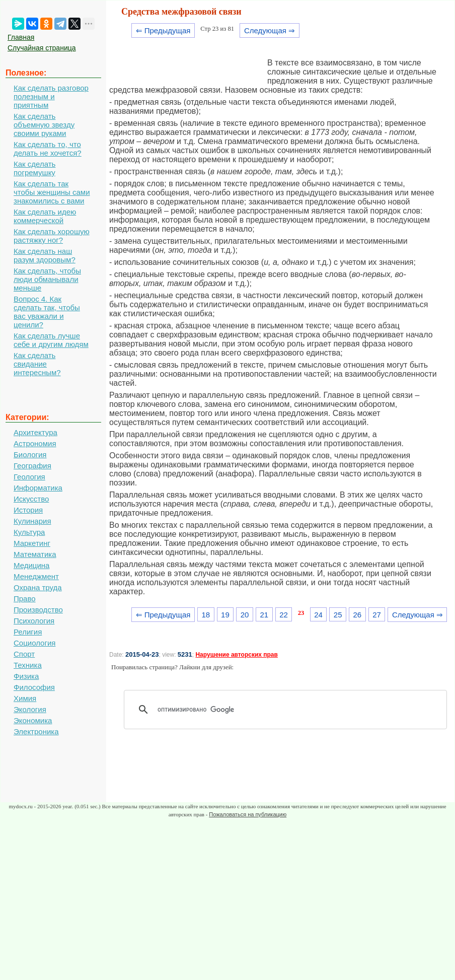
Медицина (31, 565)
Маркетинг (32, 543)
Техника (28, 665)
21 (264, 615)
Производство (38, 610)
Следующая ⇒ (270, 30)
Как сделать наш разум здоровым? (45, 255)
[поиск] (289, 710)
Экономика (33, 720)
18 (206, 615)
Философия (34, 687)
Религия (28, 632)
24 (318, 615)
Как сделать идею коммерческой (45, 216)
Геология (29, 477)
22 (284, 615)
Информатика (38, 488)
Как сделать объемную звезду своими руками (44, 125)
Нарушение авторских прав (236, 655)
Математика (35, 554)
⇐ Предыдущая (163, 30)
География (32, 466)
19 (225, 615)
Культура (29, 532)
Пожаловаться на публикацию (248, 814)
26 (358, 615)
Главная (21, 37)
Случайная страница (42, 48)
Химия (25, 698)
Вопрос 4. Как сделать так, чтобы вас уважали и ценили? (47, 312)
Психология (34, 621)
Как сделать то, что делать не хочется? (48, 149)
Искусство (31, 499)
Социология (34, 643)
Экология (30, 709)
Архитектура (35, 432)
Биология (30, 454)
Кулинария (32, 521)
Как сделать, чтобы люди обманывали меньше (47, 279)
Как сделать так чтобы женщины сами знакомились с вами (52, 192)
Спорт (24, 654)
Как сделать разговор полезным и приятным (51, 96)
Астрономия (35, 443)
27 (377, 615)
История (28, 510)
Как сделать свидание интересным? (37, 364)
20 (245, 615)
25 (338, 615)
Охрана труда (38, 587)
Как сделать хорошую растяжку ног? (52, 236)
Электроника (36, 731)
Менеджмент (36, 576)
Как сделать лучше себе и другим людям (51, 340)
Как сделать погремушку (34, 168)
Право (25, 599)
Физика (26, 676)
